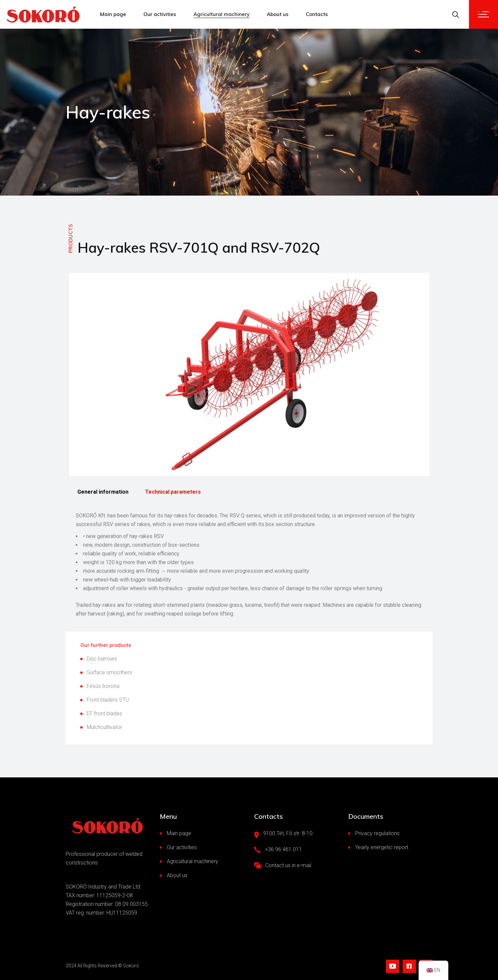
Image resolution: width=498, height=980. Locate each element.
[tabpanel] (249, 565)
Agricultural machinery (192, 861)
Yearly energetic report (382, 847)
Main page (179, 833)
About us (177, 875)
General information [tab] (103, 492)
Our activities (182, 847)
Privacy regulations (377, 833)
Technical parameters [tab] (173, 492)
